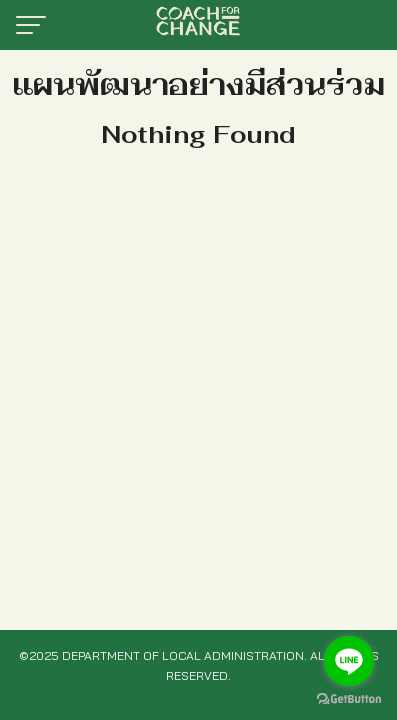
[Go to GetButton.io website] (349, 699)
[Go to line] (349, 661)
